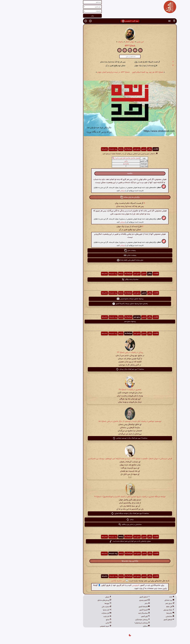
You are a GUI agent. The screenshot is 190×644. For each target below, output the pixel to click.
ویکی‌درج (91, 164)
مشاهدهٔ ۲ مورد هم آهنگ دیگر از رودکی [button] (95, 369)
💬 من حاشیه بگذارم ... (84, 581)
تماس (74, 623)
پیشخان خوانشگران (108, 620)
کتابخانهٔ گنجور (109, 607)
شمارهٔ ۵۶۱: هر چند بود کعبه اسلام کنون (113, 72)
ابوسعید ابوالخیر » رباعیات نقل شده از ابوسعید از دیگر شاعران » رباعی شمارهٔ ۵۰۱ (95, 421)
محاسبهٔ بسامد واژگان (95, 279)
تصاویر (109, 149)
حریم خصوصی (71, 626)
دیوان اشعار (95, 42)
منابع (74, 620)
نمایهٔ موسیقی (134, 610)
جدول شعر (135, 603)
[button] (139, 21)
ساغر (112, 603)
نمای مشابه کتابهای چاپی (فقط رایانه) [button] (95, 260)
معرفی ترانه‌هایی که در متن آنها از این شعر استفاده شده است (95, 541)
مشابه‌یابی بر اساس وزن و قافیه (95, 524)
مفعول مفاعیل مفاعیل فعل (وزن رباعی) (93, 158)
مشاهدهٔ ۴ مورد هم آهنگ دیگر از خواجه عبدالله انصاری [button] (95, 513)
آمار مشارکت (71, 613)
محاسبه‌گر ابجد (109, 613)
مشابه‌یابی (135, 616)
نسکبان (112, 626)
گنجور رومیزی (110, 600)
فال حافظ (135, 607)
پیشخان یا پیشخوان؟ (107, 623)
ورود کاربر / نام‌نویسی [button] (95, 21)
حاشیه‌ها (70, 149)
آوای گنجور (111, 616)
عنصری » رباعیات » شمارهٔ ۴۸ (95, 390)
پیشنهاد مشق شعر (95, 322)
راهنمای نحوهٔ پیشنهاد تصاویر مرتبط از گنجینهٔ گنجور (95, 304)
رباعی (91, 161)
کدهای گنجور (110, 597)
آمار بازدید (72, 616)
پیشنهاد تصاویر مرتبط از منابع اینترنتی (95, 299)
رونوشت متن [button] (95, 250)
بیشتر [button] (95, 520)
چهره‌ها (73, 603)
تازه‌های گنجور (134, 620)
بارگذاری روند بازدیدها (95, 561)
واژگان (115, 149)
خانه (137, 597)
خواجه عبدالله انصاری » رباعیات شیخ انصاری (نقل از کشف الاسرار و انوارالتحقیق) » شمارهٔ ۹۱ (95, 497)
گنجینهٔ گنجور (110, 610)
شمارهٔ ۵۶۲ (95, 46)
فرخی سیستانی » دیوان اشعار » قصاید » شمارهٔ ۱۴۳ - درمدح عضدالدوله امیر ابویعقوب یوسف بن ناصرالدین (95, 459)
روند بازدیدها (78, 149)
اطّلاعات (121, 149)
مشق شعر (102, 149)
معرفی (73, 597)
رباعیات (86, 42)
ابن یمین (105, 42)
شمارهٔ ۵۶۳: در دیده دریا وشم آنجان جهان (79, 72)
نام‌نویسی (101, 585)
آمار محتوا (72, 610)
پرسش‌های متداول (70, 600)
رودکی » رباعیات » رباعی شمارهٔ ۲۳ (95, 352)
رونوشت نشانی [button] (95, 255)
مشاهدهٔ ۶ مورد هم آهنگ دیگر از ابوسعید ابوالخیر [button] (95, 438)
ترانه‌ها (86, 149)
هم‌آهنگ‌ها (93, 149)
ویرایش (88, 191)
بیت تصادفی (134, 600)
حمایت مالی (72, 607)
